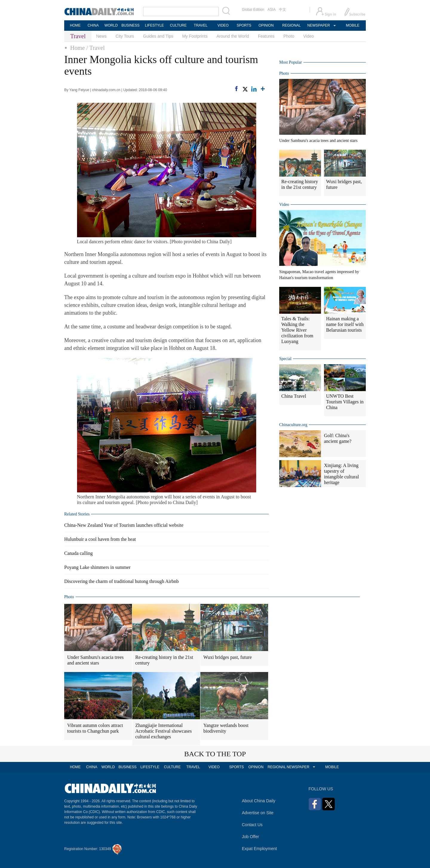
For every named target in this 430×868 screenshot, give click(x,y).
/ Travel (96, 48)
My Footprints (195, 36)
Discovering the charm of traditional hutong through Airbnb (121, 581)
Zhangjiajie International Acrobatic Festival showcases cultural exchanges (163, 731)
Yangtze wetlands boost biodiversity (226, 728)
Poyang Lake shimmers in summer (97, 567)
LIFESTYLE (154, 25)
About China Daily (259, 801)
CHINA (93, 25)
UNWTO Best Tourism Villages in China (345, 402)
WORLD (111, 25)
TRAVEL (201, 25)
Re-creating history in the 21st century (164, 660)
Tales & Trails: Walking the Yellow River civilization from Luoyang (297, 330)
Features (266, 36)
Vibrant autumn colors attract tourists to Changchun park (95, 728)
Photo (289, 36)
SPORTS (244, 25)
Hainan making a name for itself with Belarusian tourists (345, 324)
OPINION (266, 25)
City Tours (125, 36)
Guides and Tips (158, 36)
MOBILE (353, 25)
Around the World (233, 36)
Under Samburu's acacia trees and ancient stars (95, 660)
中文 (282, 10)
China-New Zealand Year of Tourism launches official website (124, 525)
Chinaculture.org (293, 425)
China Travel (294, 396)
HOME (75, 25)
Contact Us (252, 825)
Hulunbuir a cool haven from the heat (100, 539)
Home (77, 48)
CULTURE (178, 25)
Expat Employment (259, 849)
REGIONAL (291, 25)
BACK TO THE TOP (215, 754)
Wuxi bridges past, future (228, 657)
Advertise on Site (258, 813)
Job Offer (250, 837)
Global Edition (253, 10)
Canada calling (79, 553)
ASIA (272, 10)
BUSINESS (131, 25)
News (101, 36)
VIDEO (223, 25)
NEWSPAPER (318, 25)
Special (285, 359)
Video (309, 36)
